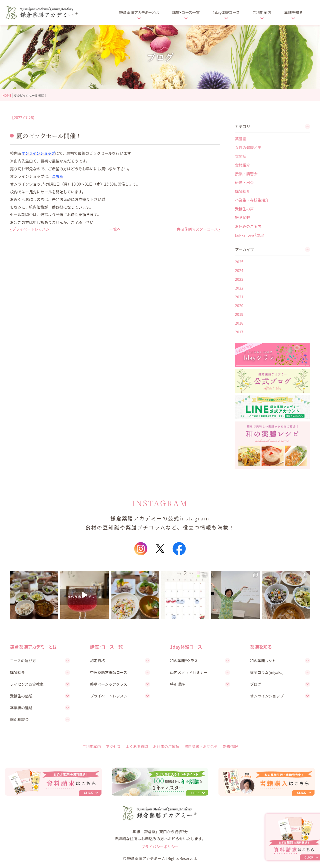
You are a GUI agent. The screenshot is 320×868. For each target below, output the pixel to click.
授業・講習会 (246, 173)
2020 (239, 305)
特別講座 (178, 684)
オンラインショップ (39, 153)
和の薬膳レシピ (263, 660)
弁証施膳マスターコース (197, 229)
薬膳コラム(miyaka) (267, 672)
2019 (239, 314)
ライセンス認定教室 (27, 684)
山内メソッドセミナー (189, 672)
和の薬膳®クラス (184, 660)
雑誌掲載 (242, 217)
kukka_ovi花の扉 (249, 235)
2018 (239, 323)
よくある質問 (136, 747)
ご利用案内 (262, 12)
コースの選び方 (23, 660)
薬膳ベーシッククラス (109, 684)
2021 (239, 297)
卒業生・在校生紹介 (252, 200)
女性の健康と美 (248, 147)
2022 (239, 288)
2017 (239, 332)
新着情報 (231, 747)
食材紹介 (242, 165)
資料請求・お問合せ (202, 747)
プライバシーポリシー (160, 848)
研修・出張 (244, 182)
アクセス (112, 747)
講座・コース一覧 (186, 12)
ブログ (256, 684)
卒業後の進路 (21, 708)
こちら (58, 176)
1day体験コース (226, 12)
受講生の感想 (21, 696)
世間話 (241, 156)
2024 (239, 270)
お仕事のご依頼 (166, 747)
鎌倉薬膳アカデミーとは (139, 12)
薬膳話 (241, 138)
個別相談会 (19, 720)
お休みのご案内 (248, 226)
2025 (239, 262)
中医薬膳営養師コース (109, 672)
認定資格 (98, 660)
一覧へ (115, 229)
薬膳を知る (293, 12)
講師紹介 (242, 191)
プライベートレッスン (31, 229)
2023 (239, 279)
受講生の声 (244, 208)
